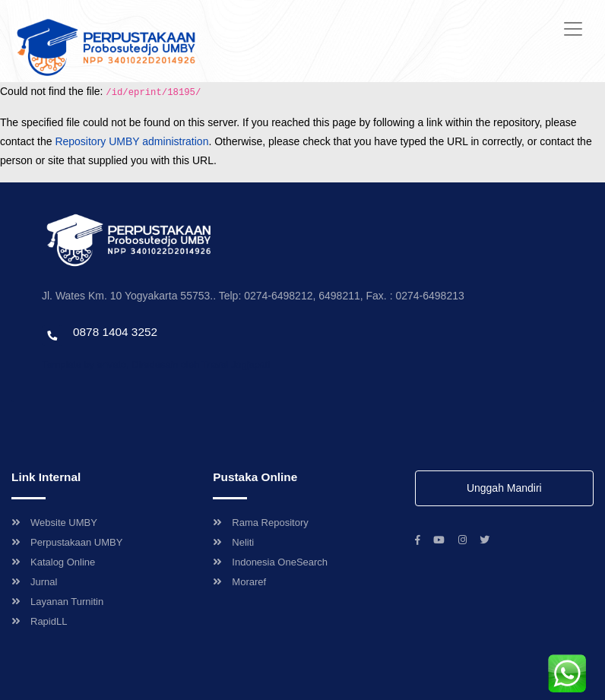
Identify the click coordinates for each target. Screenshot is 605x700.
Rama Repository (260, 523)
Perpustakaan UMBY (67, 542)
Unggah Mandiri (504, 488)
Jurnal (34, 582)
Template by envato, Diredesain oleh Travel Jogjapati (156, 364)
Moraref (239, 582)
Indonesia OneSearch (270, 562)
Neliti (233, 542)
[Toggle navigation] (573, 29)
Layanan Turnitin (57, 602)
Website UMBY (54, 523)
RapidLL (39, 621)
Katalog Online (53, 562)
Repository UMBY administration (131, 141)
